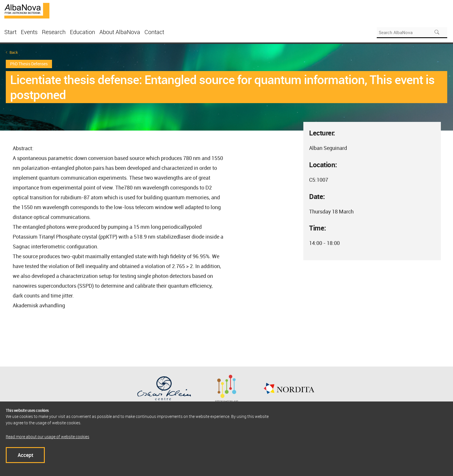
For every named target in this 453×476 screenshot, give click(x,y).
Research (54, 32)
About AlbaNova (120, 32)
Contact (154, 32)
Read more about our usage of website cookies (48, 437)
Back (14, 52)
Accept (25, 455)
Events (29, 32)
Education (82, 32)
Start (10, 32)
